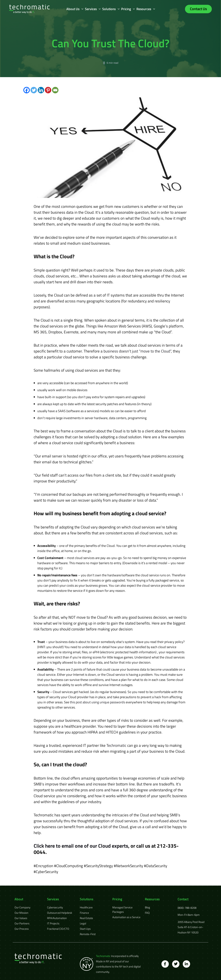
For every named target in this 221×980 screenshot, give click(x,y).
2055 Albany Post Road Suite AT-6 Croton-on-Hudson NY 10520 (191, 927)
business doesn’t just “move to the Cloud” (137, 351)
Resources (144, 9)
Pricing (126, 9)
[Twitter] (34, 90)
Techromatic (116, 745)
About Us (73, 9)
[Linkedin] (41, 90)
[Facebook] (27, 90)
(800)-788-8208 (187, 908)
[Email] (55, 90)
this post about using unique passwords (97, 702)
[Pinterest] (48, 90)
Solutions (109, 9)
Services (91, 9)
